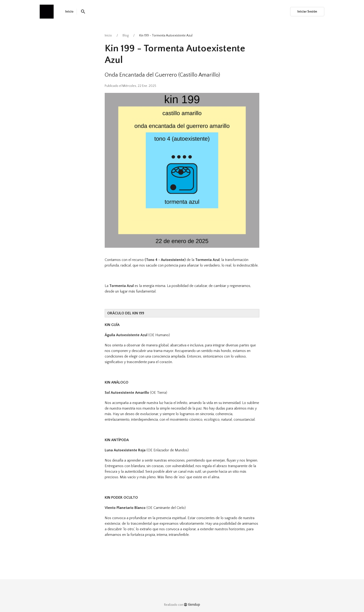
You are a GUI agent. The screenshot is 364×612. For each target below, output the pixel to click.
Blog (126, 36)
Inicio (108, 36)
